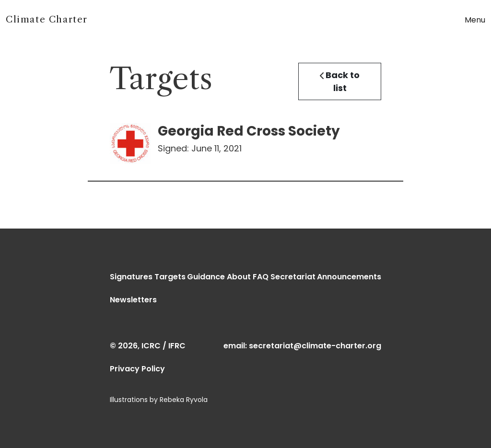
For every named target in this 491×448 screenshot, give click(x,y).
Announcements (349, 277)
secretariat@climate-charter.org (315, 346)
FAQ (261, 277)
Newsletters (133, 300)
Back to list (340, 81)
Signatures (131, 277)
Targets (170, 277)
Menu (475, 20)
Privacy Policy (137, 369)
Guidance (206, 277)
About (239, 277)
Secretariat (293, 277)
